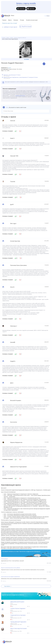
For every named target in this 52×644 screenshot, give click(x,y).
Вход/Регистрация (25, 26)
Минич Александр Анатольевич (19, 628)
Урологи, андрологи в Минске (15, 595)
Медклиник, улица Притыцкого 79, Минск (12, 75)
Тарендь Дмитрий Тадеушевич (18, 622)
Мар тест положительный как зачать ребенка (11, 568)
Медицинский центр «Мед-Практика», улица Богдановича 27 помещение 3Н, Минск (21, 77)
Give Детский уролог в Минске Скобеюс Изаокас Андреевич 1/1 (11, 613)
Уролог (10, 68)
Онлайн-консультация (32, 20)
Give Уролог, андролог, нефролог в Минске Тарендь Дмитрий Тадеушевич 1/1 (11, 626)
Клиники (16, 20)
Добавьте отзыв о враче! (10, 27)
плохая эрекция (4, 559)
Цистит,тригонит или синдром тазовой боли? (10, 577)
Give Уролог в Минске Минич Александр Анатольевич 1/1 (11, 633)
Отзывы (22, 20)
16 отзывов (26, 59)
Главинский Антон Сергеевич (18, 615)
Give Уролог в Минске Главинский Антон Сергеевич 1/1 (11, 620)
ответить (4, 563)
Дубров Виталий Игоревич (17, 602)
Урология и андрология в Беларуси (30, 551)
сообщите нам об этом (20, 96)
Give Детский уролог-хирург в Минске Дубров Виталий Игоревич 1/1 (11, 606)
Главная (4, 20)
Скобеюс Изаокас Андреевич (18, 608)
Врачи (10, 20)
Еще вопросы (8, 586)
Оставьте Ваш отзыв (26, 111)
